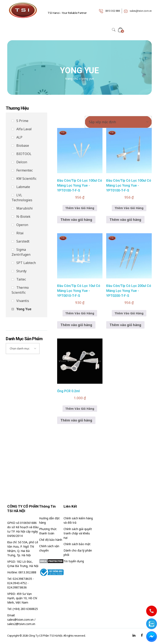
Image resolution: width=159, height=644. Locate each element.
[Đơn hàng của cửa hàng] (118, 122)
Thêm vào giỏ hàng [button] (76, 220)
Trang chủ (72, 79)
